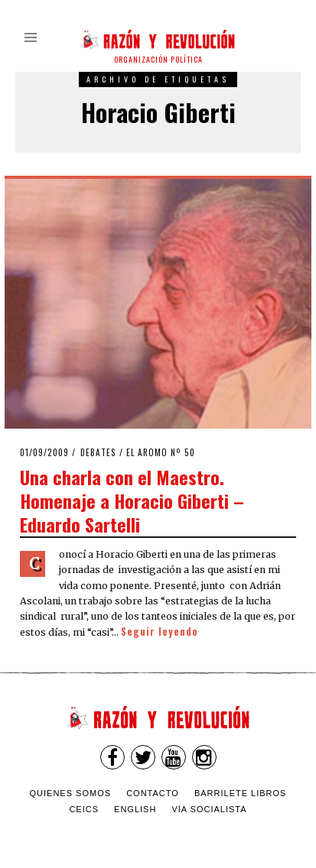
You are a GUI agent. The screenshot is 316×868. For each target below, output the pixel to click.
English (135, 809)
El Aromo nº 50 (161, 452)
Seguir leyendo (160, 632)
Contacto (153, 793)
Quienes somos (71, 793)
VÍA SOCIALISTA (209, 809)
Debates (98, 452)
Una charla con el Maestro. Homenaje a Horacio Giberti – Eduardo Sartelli (132, 500)
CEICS (84, 809)
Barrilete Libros (241, 793)
